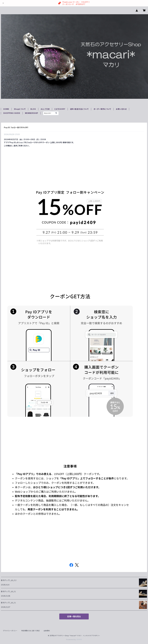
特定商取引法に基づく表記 (31, 631)
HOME (6, 109)
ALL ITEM (45, 109)
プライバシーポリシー (10, 631)
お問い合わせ (121, 109)
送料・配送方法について (79, 109)
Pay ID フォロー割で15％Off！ (16, 127)
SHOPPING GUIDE (12, 113)
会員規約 (47, 631)
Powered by (74, 640)
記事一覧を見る (74, 616)
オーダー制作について (102, 109)
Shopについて (20, 109)
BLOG (33, 109)
